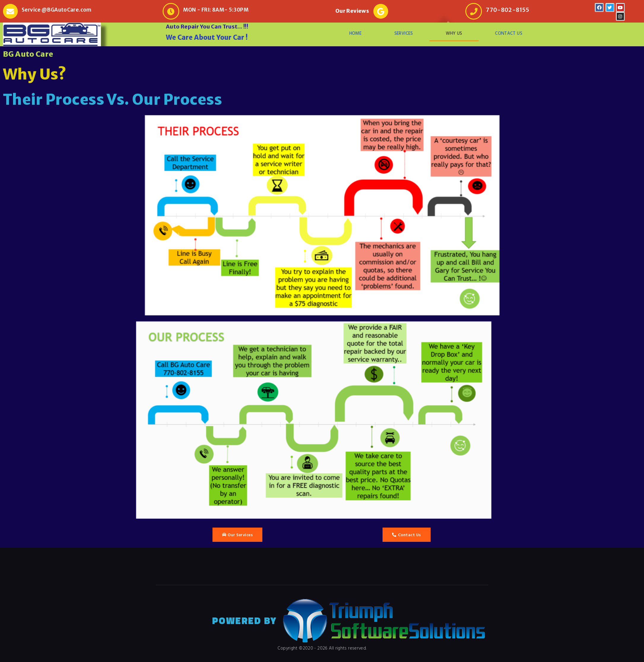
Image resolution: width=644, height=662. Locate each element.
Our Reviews (352, 11)
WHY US (454, 33)
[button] (238, 535)
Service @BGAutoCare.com (57, 10)
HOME (356, 33)
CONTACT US (509, 33)
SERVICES (404, 33)
